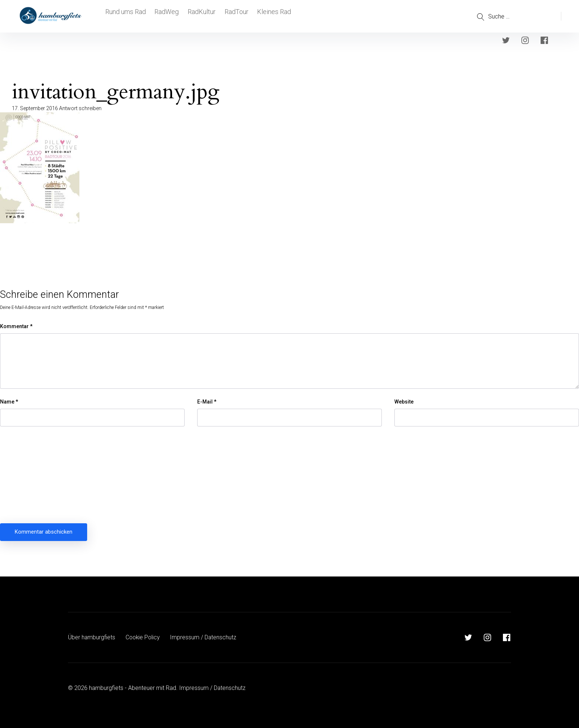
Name (9, 402)
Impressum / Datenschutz (206, 637)
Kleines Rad (279, 16)
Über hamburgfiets (92, 637)
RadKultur (204, 16)
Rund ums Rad (125, 16)
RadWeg (167, 16)
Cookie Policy (144, 637)
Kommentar (16, 326)
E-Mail (207, 402)
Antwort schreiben (80, 108)
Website (404, 402)
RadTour (240, 16)
